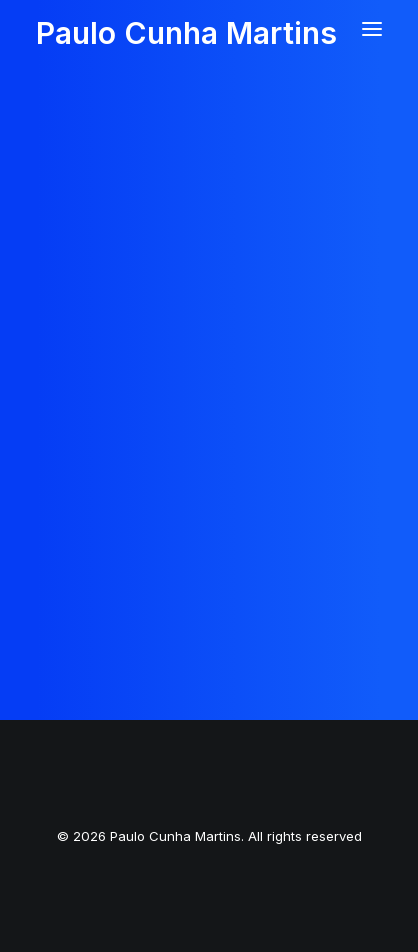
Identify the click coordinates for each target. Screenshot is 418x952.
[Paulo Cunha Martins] (186, 23)
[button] (372, 28)
